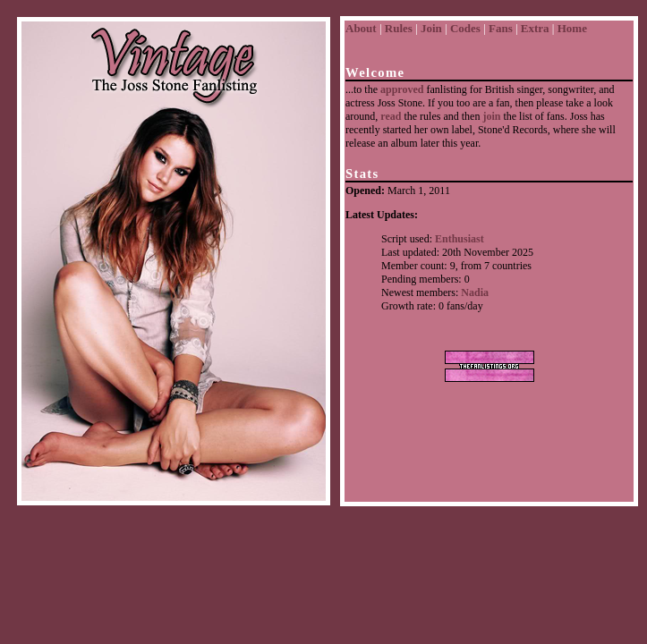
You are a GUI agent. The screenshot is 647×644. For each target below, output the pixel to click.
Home (572, 28)
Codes (465, 28)
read (391, 116)
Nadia (475, 292)
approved (402, 89)
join (491, 116)
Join (431, 28)
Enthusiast (460, 239)
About (361, 28)
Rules (399, 28)
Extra (535, 28)
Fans (501, 28)
